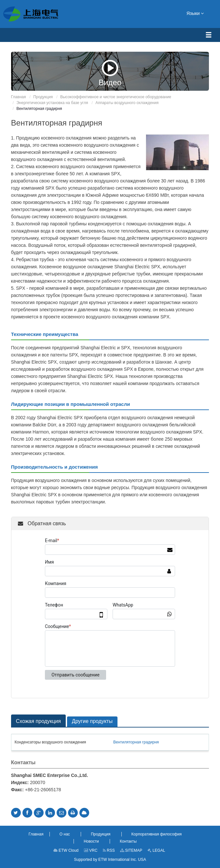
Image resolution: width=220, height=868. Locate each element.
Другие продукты (92, 721)
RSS (109, 850)
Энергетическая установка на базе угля (52, 103)
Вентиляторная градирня (136, 742)
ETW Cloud (66, 850)
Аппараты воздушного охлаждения (127, 103)
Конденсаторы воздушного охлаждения (50, 742)
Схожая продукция (38, 721)
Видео (110, 73)
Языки (195, 13)
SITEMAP (131, 850)
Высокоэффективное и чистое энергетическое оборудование (116, 97)
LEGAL (156, 850)
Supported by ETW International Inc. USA (110, 860)
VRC (91, 850)
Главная (19, 97)
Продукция (43, 97)
